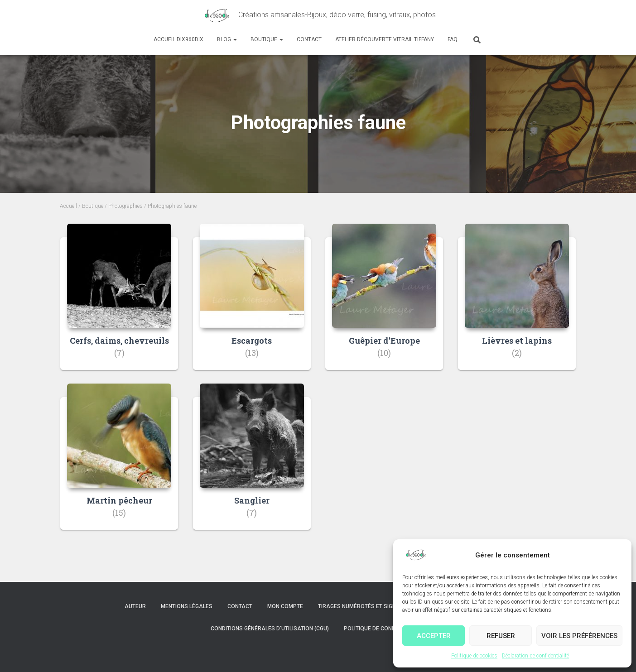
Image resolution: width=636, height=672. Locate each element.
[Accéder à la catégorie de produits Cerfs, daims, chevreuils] (119, 304)
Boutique (267, 39)
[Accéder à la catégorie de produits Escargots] (252, 304)
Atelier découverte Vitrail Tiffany (385, 39)
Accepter (434, 636)
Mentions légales (187, 606)
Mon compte (285, 606)
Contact (309, 39)
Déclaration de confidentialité (535, 656)
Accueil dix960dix (178, 39)
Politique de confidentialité (385, 629)
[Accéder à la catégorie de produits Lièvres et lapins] (517, 304)
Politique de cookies (474, 656)
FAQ (453, 39)
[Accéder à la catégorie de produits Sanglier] (252, 463)
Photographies (125, 206)
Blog (227, 39)
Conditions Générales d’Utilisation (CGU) (270, 629)
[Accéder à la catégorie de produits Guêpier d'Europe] (384, 304)
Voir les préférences (579, 636)
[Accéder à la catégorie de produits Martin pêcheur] (119, 463)
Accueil (68, 206)
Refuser (501, 636)
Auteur (135, 606)
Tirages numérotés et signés (360, 606)
